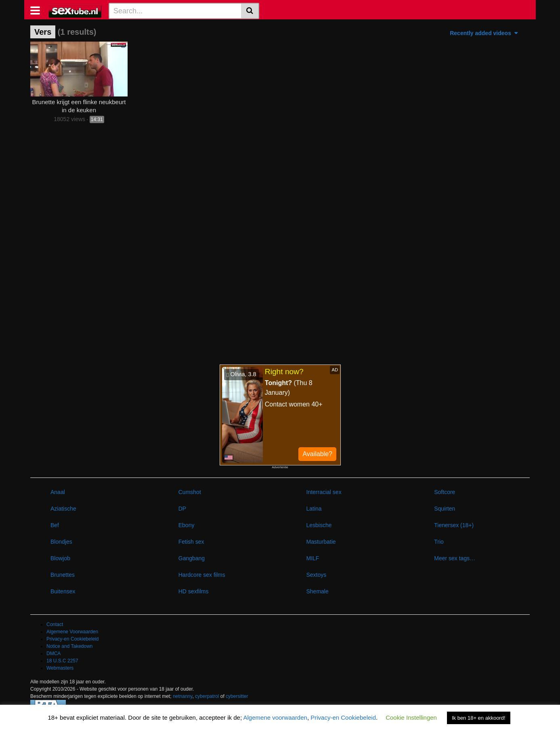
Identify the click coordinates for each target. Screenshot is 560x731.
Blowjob (60, 558)
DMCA (53, 654)
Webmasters (60, 668)
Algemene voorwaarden (275, 717)
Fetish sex (191, 542)
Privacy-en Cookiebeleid (72, 639)
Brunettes (63, 575)
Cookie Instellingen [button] (411, 717)
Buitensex (63, 591)
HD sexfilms (194, 591)
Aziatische (63, 509)
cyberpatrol (207, 696)
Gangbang (192, 558)
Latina (314, 509)
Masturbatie (321, 542)
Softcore (445, 492)
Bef (55, 525)
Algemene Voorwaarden (72, 632)
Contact (55, 624)
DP (182, 509)
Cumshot (190, 492)
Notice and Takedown (70, 646)
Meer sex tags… (455, 558)
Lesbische (319, 525)
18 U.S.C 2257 (62, 661)
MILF (313, 558)
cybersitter (237, 696)
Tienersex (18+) (454, 525)
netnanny (183, 696)
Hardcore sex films (202, 575)
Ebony (187, 525)
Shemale (318, 591)
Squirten (445, 509)
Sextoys (317, 575)
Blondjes (61, 542)
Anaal (58, 492)
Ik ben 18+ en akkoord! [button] (479, 718)
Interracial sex (324, 492)
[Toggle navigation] (38, 10)
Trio (439, 542)
